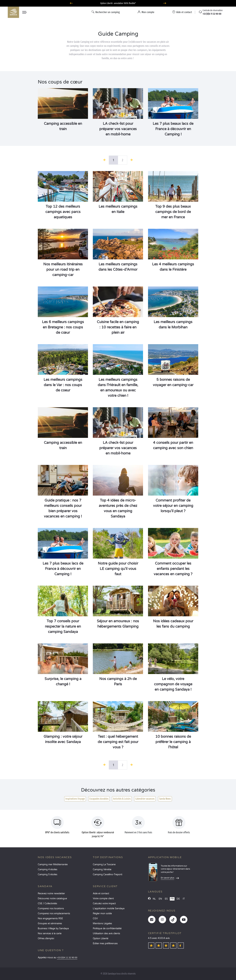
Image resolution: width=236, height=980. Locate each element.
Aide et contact (101, 894)
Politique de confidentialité (107, 928)
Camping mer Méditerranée (53, 864)
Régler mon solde (102, 914)
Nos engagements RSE (50, 918)
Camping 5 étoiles (48, 874)
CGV (95, 918)
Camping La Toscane (104, 864)
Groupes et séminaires (50, 923)
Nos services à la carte (50, 933)
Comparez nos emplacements (54, 914)
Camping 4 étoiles (48, 869)
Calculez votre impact (104, 904)
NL (154, 899)
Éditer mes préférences (105, 943)
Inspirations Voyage (75, 799)
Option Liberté (101, 938)
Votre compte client (103, 899)
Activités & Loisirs (122, 799)
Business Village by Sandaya (53, 928)
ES (166, 899)
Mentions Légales (102, 923)
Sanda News (165, 799)
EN (160, 899)
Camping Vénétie (102, 869)
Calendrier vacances (145, 799)
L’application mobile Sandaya (109, 909)
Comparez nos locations (51, 909)
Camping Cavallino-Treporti (108, 874)
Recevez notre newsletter (51, 894)
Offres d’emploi (46, 938)
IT (184, 899)
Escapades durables (99, 799)
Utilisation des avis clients (106, 933)
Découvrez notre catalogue (52, 899)
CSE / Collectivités (47, 904)
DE (178, 899)
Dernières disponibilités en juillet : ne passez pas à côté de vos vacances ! (118, 3)
